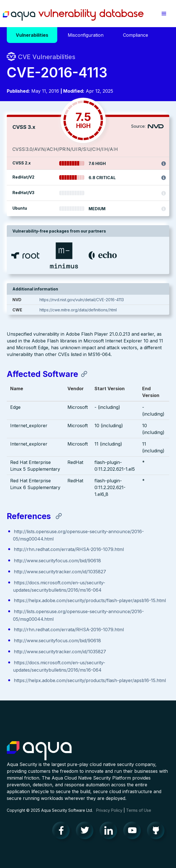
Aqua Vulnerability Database (73, 15)
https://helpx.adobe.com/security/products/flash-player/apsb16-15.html (90, 600)
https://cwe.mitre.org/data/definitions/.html (78, 310)
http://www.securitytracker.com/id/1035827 (60, 572)
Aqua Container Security (39, 751)
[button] (164, 14)
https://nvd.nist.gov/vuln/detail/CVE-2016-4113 (82, 300)
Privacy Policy (109, 810)
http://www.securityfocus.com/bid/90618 (57, 561)
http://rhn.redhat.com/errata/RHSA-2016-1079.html (69, 549)
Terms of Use (139, 810)
